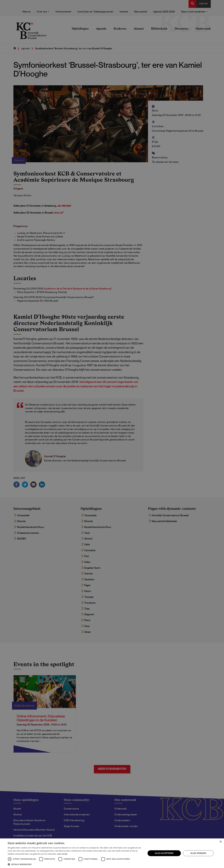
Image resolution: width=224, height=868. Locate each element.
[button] (75, 864)
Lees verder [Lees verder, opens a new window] (63, 854)
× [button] (221, 842)
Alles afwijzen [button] (198, 853)
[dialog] (112, 434)
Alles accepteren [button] (164, 853)
